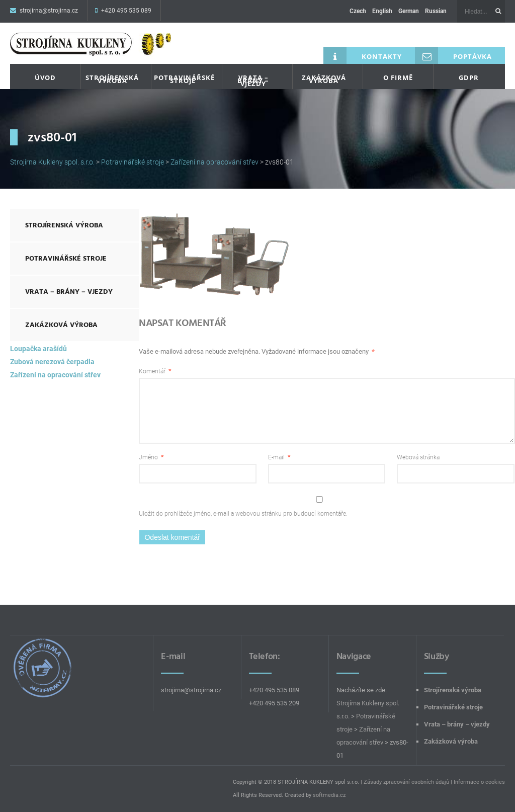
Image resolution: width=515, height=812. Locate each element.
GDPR (469, 77)
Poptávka (453, 55)
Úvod (45, 77)
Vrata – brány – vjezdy (253, 80)
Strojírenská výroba (112, 79)
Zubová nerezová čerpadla (52, 362)
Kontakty (363, 55)
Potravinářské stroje (184, 79)
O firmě (398, 77)
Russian (436, 11)
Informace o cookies (479, 782)
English (382, 11)
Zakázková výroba (324, 79)
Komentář (155, 371)
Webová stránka (418, 457)
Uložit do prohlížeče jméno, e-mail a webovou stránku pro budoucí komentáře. (243, 514)
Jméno (151, 457)
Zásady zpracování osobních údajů (406, 782)
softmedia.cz (329, 795)
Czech (358, 11)
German (409, 11)
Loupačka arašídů (38, 349)
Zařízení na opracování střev (55, 375)
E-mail (279, 457)
